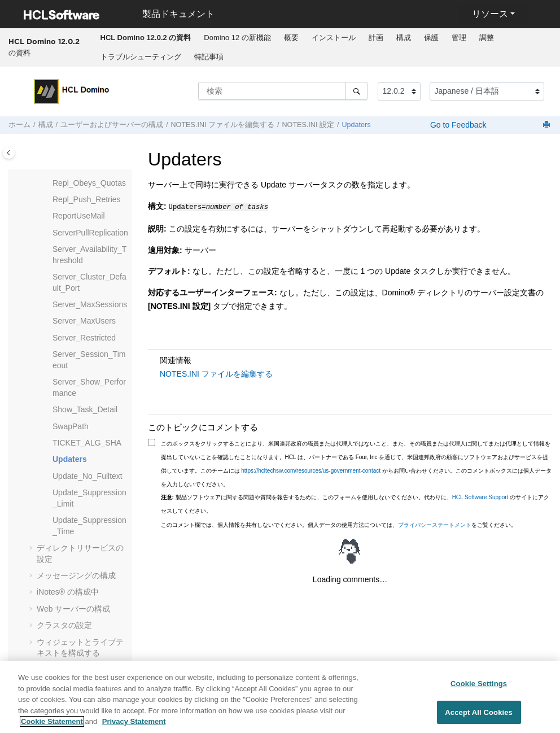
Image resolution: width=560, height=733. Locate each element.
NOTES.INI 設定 (308, 125)
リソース (490, 14)
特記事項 (209, 57)
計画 (376, 38)
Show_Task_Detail (85, 409)
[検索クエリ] (283, 91)
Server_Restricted (84, 338)
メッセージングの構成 (76, 575)
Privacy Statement (134, 726)
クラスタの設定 (64, 625)
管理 (459, 38)
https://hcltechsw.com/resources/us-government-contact (311, 470)
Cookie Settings (479, 688)
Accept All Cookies (479, 716)
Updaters (356, 125)
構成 (404, 38)
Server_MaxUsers (84, 321)
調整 (487, 38)
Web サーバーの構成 (73, 609)
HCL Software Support (480, 496)
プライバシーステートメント (435, 524)
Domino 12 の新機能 (237, 38)
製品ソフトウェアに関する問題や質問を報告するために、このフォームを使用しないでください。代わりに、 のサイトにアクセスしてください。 (355, 503)
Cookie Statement (52, 726)
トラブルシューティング (141, 57)
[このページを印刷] (548, 125)
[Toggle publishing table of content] (9, 153)
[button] (48, 184)
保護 (431, 38)
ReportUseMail (79, 216)
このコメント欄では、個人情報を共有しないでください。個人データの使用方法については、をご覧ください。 (339, 524)
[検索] (356, 91)
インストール (334, 38)
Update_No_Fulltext (88, 476)
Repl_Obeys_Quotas (89, 183)
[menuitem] (146, 38)
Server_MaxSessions (90, 304)
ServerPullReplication (90, 233)
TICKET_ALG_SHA (87, 443)
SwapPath (71, 426)
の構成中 (68, 592)
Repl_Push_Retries (87, 199)
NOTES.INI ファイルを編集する (223, 125)
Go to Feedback (457, 125)
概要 (291, 38)
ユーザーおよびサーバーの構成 (112, 125)
